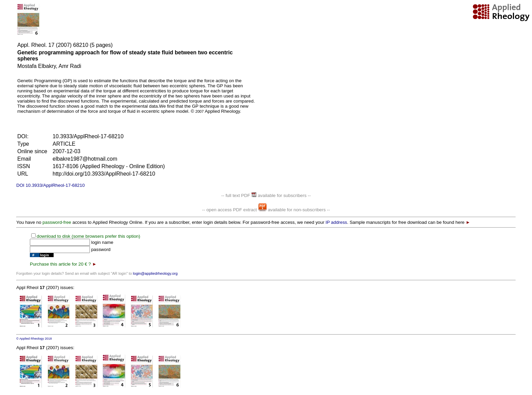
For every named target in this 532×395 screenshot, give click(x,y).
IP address (336, 222)
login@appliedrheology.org (155, 273)
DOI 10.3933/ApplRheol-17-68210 (51, 185)
